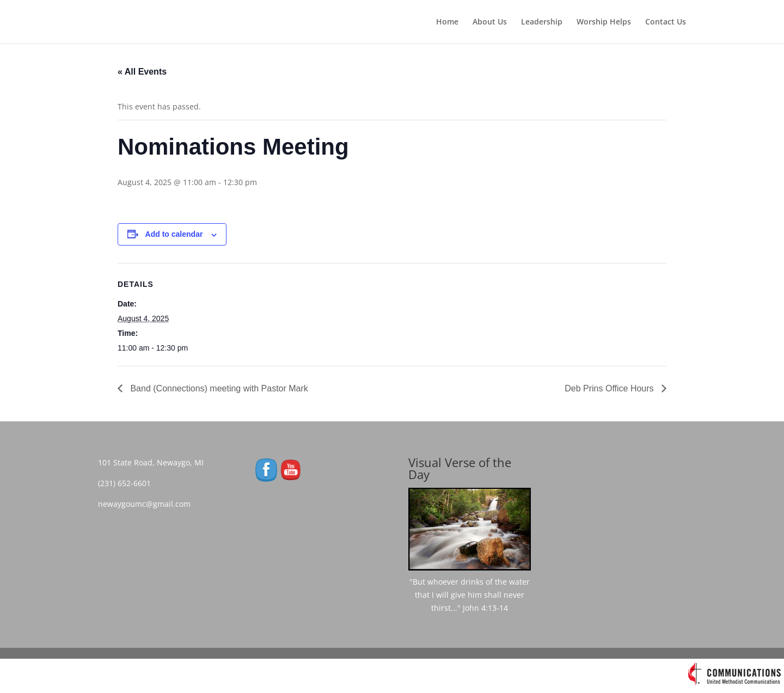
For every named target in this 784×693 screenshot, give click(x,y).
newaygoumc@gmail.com (148, 504)
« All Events (142, 72)
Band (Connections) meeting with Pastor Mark (218, 388)
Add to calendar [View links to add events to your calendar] (174, 234)
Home (447, 22)
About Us (490, 22)
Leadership (542, 22)
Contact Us (666, 22)
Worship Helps (604, 22)
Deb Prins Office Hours (610, 388)
